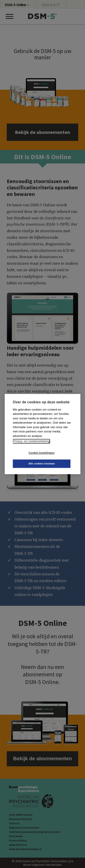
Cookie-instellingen (41, 453)
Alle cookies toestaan (42, 464)
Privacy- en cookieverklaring (31, 441)
